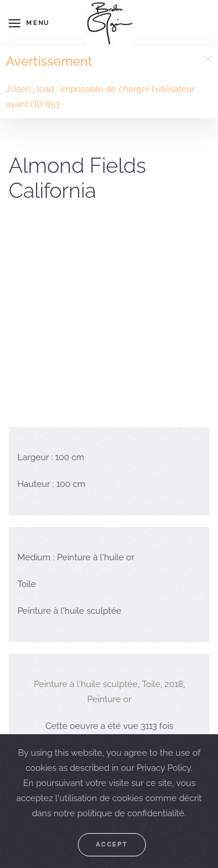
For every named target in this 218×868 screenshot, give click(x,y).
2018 (174, 684)
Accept (112, 844)
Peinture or (109, 699)
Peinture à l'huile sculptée (86, 684)
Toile (151, 684)
